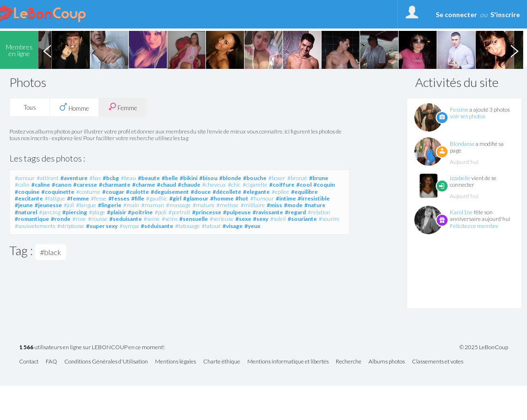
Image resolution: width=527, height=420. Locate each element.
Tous (30, 107)
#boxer (277, 178)
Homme (74, 107)
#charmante (115, 185)
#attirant (48, 178)
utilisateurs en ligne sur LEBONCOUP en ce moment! (92, 348)
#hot (242, 198)
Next (514, 50)
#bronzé (297, 178)
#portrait (179, 212)
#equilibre (304, 192)
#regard (295, 212)
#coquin (324, 185)
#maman (153, 205)
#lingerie (110, 205)
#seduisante (126, 219)
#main (131, 205)
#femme (78, 198)
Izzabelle (460, 178)
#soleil (278, 219)
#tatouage (187, 226)
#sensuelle (194, 219)
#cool (304, 185)
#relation (319, 212)
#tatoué (211, 226)
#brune (319, 178)
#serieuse (222, 219)
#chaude (189, 185)
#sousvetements (35, 226)
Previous (47, 50)
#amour (25, 178)
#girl (175, 198)
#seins (170, 219)
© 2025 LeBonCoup (484, 347)
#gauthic (157, 198)
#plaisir (117, 212)
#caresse (85, 185)
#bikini (189, 178)
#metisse (228, 205)
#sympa (129, 226)
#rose (79, 219)
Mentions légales (176, 362)
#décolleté (227, 192)
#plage (97, 212)
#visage (233, 226)
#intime (286, 198)
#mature (204, 205)
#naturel (26, 212)
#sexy (261, 219)
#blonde (230, 178)
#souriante (302, 219)
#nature (315, 205)
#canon (62, 185)
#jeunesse (48, 205)
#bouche (255, 178)
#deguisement (170, 192)
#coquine (27, 192)
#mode (293, 205)
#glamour (196, 198)
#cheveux (214, 185)
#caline (41, 185)
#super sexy (102, 226)
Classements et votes (438, 362)
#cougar (113, 192)
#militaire (253, 205)
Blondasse (462, 144)
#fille (138, 198)
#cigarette (255, 185)
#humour (262, 198)
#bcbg (111, 178)
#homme (222, 198)
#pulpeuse (237, 212)
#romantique (32, 219)
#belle (170, 178)
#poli (161, 212)
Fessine (459, 110)
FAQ (51, 362)
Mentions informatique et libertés (288, 362)
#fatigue (55, 198)
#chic (234, 185)
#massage (178, 205)
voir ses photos (468, 116)
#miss (274, 205)
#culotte (137, 192)
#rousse (98, 219)
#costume (88, 192)
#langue (86, 205)
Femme (123, 107)
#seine (152, 219)
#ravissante (268, 212)
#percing (50, 212)
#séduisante (157, 226)
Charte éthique (222, 362)
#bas (95, 178)
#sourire (329, 219)
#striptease (71, 226)
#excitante (29, 198)
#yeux (252, 226)
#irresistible (314, 198)
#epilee (280, 192)
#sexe (243, 219)
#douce (201, 192)
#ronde (61, 219)
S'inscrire (505, 14)
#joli (69, 205)
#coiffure (282, 185)
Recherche (349, 362)
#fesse (99, 198)
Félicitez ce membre (474, 226)
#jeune (24, 205)
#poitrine (140, 212)
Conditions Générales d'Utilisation (106, 362)
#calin (22, 185)
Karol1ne (461, 212)
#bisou (208, 178)
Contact (29, 362)
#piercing (75, 212)
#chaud (166, 185)
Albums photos (387, 362)
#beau (128, 178)
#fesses (119, 198)
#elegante (256, 192)
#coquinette (58, 192)
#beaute (149, 178)
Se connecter (456, 14)
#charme (144, 185)
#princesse (207, 212)
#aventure (74, 178)
